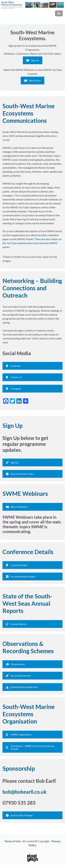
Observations (15, 664)
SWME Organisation (19, 735)
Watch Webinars (17, 507)
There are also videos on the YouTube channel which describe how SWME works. (32, 243)
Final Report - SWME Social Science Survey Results (30, 747)
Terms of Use (12, 841)
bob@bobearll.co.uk (25, 792)
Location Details (17, 565)
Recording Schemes (19, 676)
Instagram (14, 389)
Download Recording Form (22, 687)
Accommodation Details (21, 576)
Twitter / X (14, 377)
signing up (34, 311)
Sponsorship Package (19, 815)
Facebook (13, 366)
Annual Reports (16, 624)
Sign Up (33, 60)
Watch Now (32, 81)
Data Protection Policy (20, 474)
